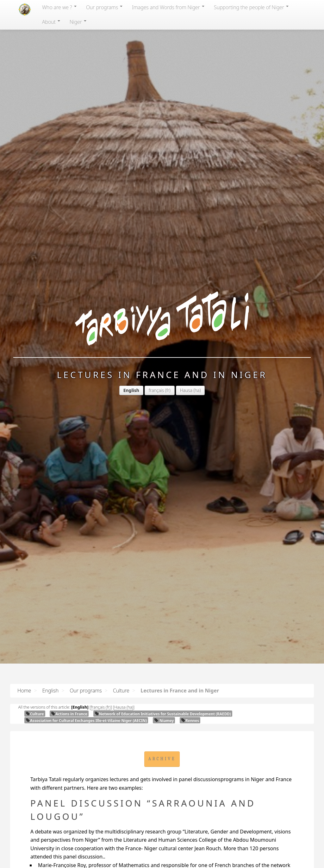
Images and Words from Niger (168, 7)
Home (24, 691)
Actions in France (69, 714)
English (50, 691)
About (51, 22)
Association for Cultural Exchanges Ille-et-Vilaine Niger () (86, 720)
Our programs (104, 7)
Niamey (164, 720)
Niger (78, 22)
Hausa (186, 390)
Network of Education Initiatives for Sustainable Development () (163, 714)
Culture (121, 691)
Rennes (190, 720)
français (156, 390)
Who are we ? (59, 7)
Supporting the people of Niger (251, 7)
